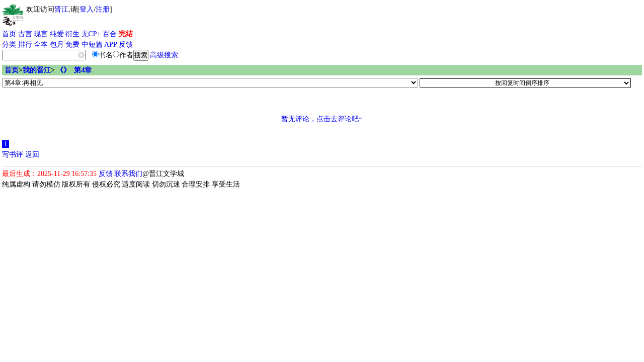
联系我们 (128, 174)
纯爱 (57, 34)
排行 (25, 44)
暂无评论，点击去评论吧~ (322, 119)
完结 (126, 34)
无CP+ (91, 34)
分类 (9, 44)
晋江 (61, 9)
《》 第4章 (74, 70)
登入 (87, 9)
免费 (72, 44)
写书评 (13, 155)
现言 (41, 34)
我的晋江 (37, 70)
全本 (41, 44)
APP (111, 44)
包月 (57, 44)
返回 (32, 155)
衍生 (72, 34)
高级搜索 (164, 55)
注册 (103, 9)
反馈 (126, 44)
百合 (110, 34)
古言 (25, 34)
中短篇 (92, 44)
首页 (9, 34)
